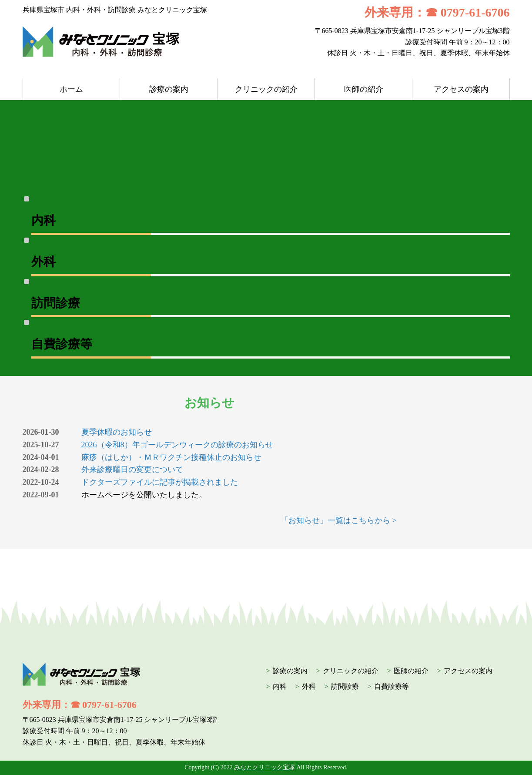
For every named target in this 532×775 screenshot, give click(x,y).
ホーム (71, 89)
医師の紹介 (364, 89)
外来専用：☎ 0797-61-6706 (437, 12)
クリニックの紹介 (266, 89)
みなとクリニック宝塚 (264, 767)
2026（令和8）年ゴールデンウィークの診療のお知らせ (177, 445)
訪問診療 (345, 686)
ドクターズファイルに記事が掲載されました (160, 482)
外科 (309, 686)
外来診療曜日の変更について (132, 470)
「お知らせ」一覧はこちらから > (339, 520)
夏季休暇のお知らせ (117, 432)
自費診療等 (391, 686)
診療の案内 (169, 89)
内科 (280, 686)
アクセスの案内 (461, 89)
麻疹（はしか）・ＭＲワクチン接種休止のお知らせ (171, 457)
